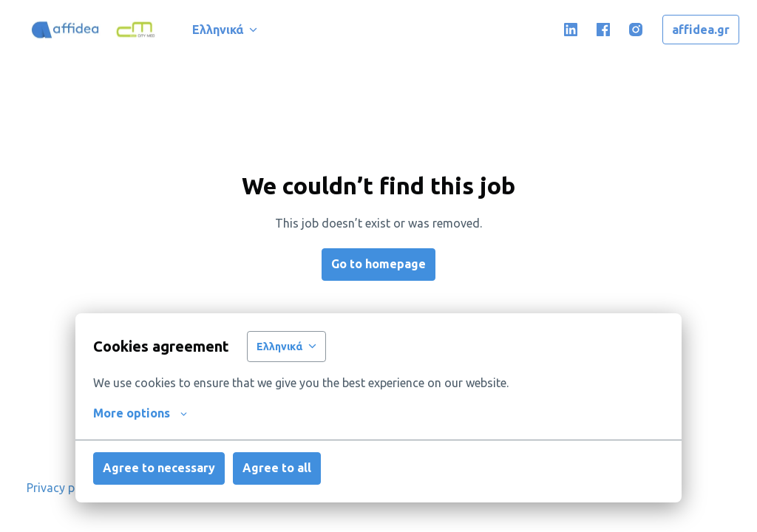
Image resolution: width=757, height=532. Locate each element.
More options (140, 413)
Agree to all (277, 468)
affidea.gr (701, 30)
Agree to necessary (159, 468)
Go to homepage (378, 264)
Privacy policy (63, 488)
